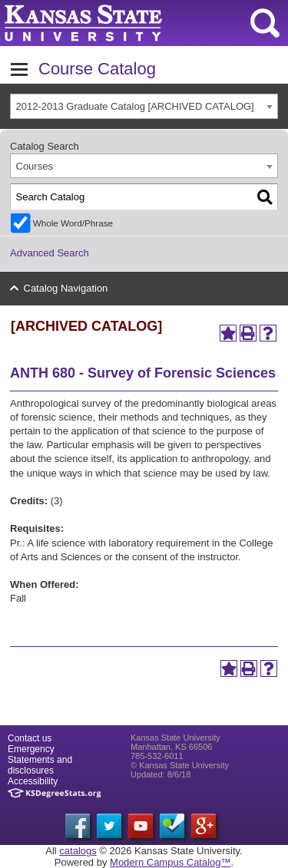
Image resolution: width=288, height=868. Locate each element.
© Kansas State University (180, 765)
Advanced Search (50, 253)
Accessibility (33, 781)
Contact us (30, 738)
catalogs (78, 851)
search (265, 23)
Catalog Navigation (66, 288)
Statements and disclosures (40, 765)
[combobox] (144, 106)
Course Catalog (97, 69)
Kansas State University (140, 23)
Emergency (31, 749)
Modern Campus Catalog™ (170, 862)
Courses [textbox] (35, 166)
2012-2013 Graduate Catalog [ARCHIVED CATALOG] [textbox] (135, 106)
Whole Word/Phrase (73, 223)
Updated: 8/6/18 (161, 774)
